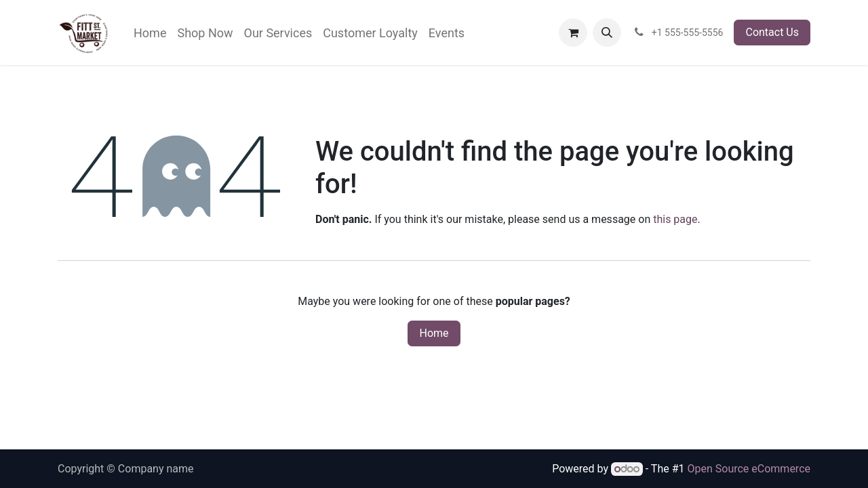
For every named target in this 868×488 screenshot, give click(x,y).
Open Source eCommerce (749, 469)
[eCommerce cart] (573, 33)
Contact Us (772, 32)
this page (675, 219)
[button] (607, 33)
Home (434, 333)
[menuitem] (150, 33)
